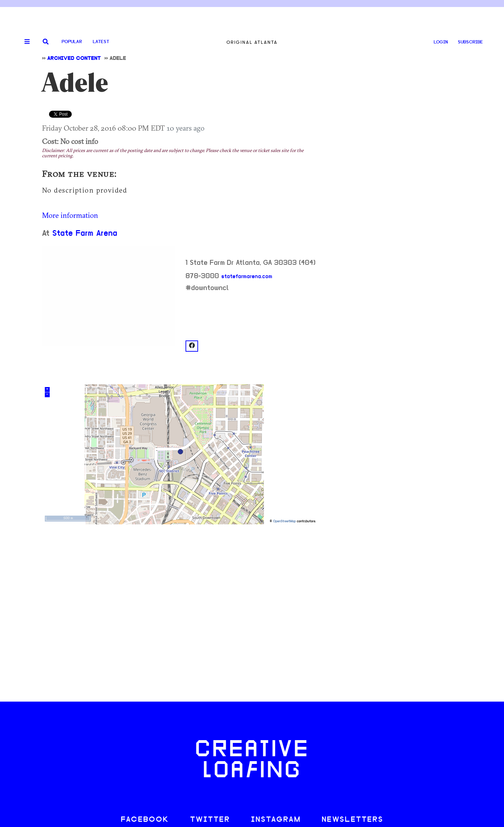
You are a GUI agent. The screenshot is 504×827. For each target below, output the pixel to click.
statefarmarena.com (247, 277)
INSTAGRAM (276, 820)
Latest (101, 42)
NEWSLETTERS (352, 820)
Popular (72, 42)
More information (70, 215)
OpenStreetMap (284, 521)
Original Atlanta (252, 42)
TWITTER (210, 820)
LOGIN (441, 42)
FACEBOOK (145, 820)
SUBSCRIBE (470, 42)
